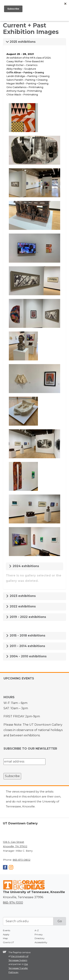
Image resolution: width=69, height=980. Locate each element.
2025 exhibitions (21, 42)
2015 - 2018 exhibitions (26, 635)
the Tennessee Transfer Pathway (18, 968)
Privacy (39, 934)
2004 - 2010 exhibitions (26, 656)
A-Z (37, 930)
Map (5, 938)
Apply (6, 934)
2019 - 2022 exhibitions (26, 617)
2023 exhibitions (21, 596)
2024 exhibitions (24, 566)
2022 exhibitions (21, 606)
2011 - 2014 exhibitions (25, 646)
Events (7, 930)
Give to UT (8, 942)
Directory (40, 938)
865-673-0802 (22, 860)
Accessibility (41, 942)
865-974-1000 (13, 903)
